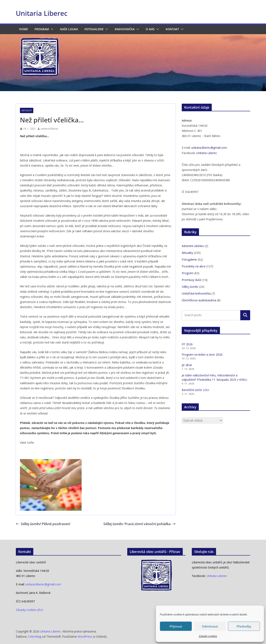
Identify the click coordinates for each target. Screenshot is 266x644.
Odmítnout (210, 626)
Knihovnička (125, 29)
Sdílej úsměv (190, 287)
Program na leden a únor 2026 (202, 354)
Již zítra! (187, 365)
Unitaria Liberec (42, 13)
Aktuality (27, 110)
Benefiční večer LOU (195, 390)
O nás (150, 29)
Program (42, 29)
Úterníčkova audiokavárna (199, 300)
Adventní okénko (193, 246)
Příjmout (176, 626)
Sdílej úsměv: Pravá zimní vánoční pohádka (139, 524)
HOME (24, 29)
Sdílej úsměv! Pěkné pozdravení (43, 524)
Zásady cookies (208, 636)
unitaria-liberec (50, 129)
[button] (51, 29)
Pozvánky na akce (194, 266)
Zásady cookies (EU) (29, 610)
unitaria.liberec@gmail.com (209, 148)
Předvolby (244, 626)
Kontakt (172, 29)
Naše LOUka (69, 29)
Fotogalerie (94, 29)
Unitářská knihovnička (196, 293)
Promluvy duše (192, 280)
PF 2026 (187, 344)
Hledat (245, 315)
